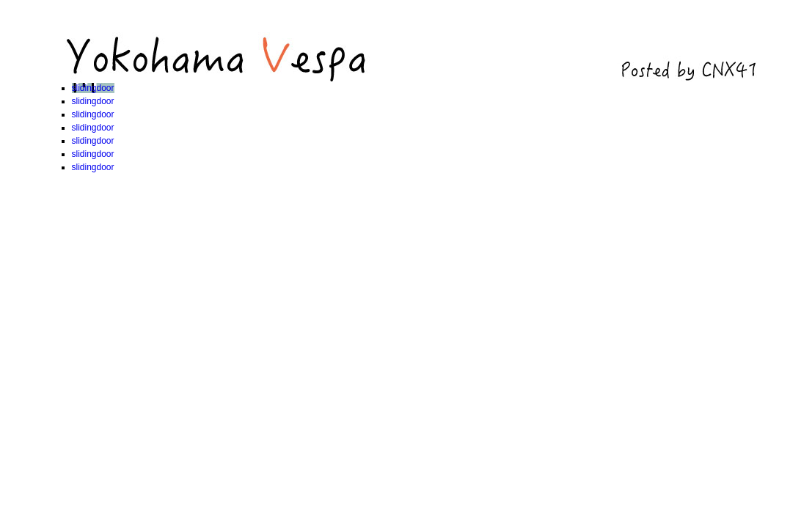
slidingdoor (93, 88)
